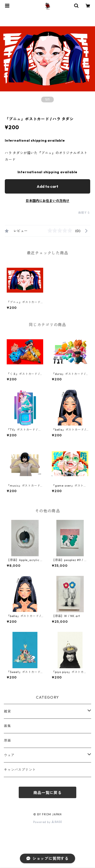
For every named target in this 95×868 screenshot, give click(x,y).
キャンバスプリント (20, 770)
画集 (7, 726)
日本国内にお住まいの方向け (47, 201)
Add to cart (47, 186)
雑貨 (7, 711)
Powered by (48, 822)
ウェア (9, 755)
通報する (84, 213)
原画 (7, 740)
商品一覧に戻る (47, 793)
